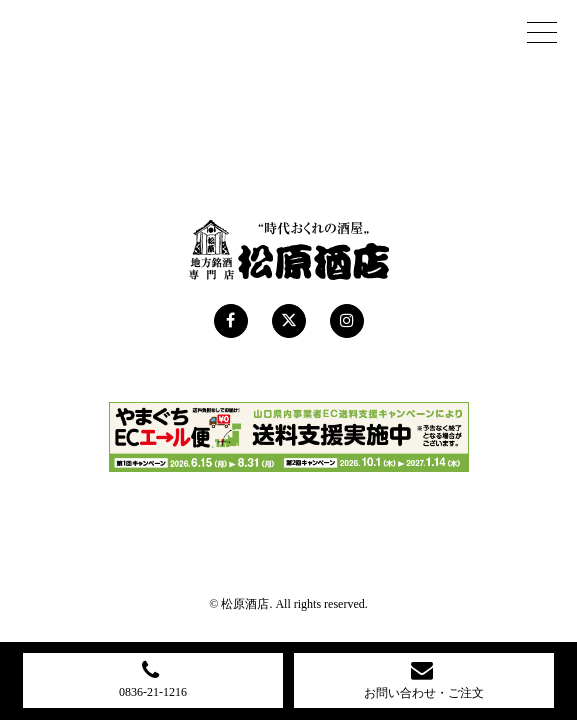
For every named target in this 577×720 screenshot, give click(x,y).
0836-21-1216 (153, 679)
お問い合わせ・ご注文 (424, 679)
